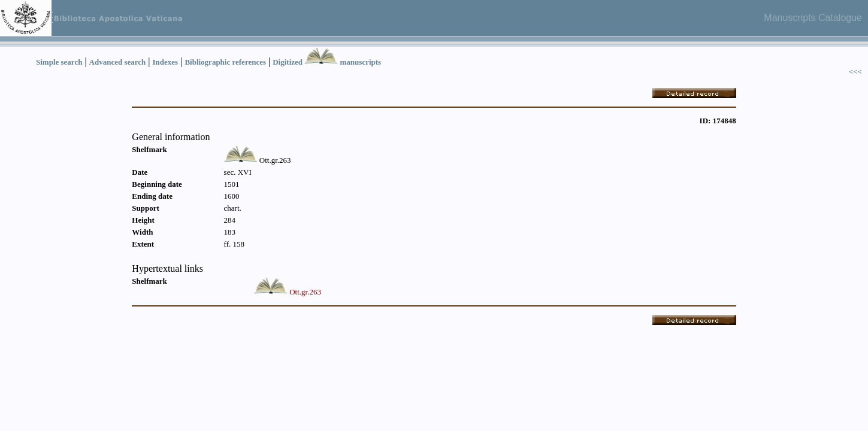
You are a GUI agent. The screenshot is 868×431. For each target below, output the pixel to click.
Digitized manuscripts (327, 62)
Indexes (166, 62)
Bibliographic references (225, 62)
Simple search (59, 62)
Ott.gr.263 (305, 292)
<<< (855, 72)
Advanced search (118, 62)
